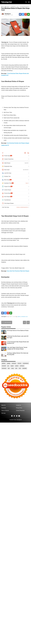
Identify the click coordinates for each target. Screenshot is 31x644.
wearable (24, 368)
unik (16, 368)
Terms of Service (5, 410)
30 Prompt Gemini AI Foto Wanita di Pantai (18, 331)
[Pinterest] (26, 14)
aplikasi (19, 317)
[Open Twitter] (14, 416)
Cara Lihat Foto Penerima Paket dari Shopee (18, 271)
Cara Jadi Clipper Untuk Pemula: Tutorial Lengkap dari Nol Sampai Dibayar (17, 348)
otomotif (4, 366)
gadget (9, 363)
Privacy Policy (19, 408)
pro (8, 366)
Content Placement (20, 410)
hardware (14, 363)
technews (4, 368)
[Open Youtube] (19, 416)
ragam (12, 366)
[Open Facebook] (12, 416)
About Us (3, 405)
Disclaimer (4, 408)
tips (27, 317)
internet (19, 363)
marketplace (23, 317)
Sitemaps (3, 413)
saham (17, 366)
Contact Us (18, 405)
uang (12, 368)
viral (20, 368)
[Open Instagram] (17, 416)
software (22, 366)
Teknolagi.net (19, 420)
